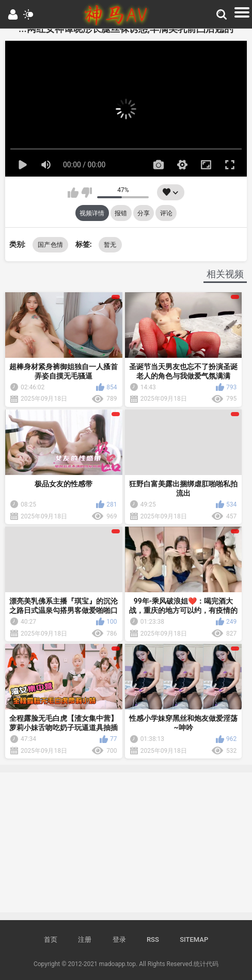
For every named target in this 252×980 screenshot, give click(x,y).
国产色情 (50, 245)
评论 (166, 213)
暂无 (110, 245)
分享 (144, 213)
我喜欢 (73, 193)
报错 (121, 213)
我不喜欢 (86, 193)
